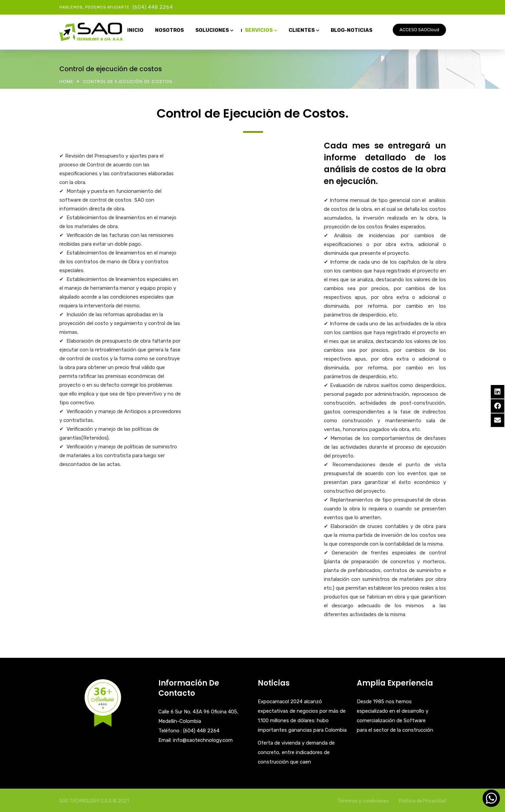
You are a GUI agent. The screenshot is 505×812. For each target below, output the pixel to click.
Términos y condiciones (363, 801)
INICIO (135, 30)
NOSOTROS (169, 30)
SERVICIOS (259, 30)
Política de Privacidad (422, 801)
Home (66, 82)
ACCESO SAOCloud (419, 30)
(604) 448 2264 (153, 7)
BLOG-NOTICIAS (352, 30)
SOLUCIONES (212, 30)
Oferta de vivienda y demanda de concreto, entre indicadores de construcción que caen (296, 752)
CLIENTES (302, 30)
